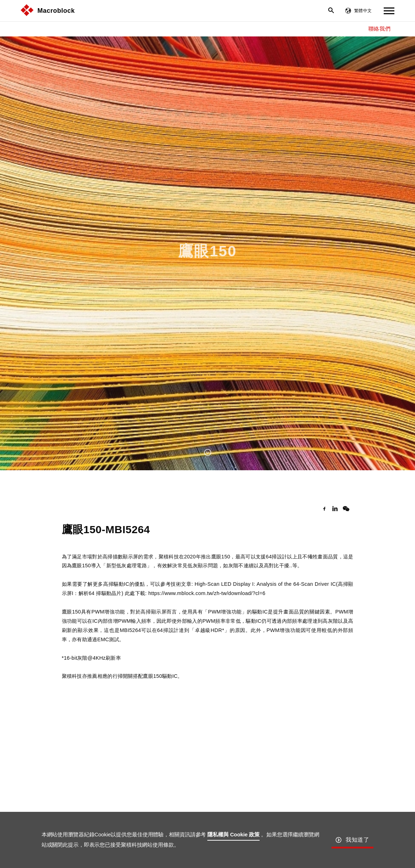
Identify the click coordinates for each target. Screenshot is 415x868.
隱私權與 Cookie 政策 (233, 834)
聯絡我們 (380, 29)
